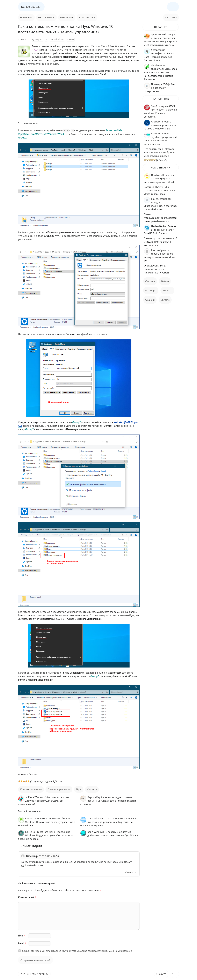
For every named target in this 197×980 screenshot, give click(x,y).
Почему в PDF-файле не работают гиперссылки (159, 88)
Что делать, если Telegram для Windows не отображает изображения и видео (160, 152)
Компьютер (87, 17)
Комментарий (27, 897)
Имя (21, 935)
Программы (46, 17)
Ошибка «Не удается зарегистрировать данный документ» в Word (159, 179)
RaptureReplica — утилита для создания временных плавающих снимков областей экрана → (108, 800)
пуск (79, 789)
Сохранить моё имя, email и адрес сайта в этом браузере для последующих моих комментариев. (77, 951)
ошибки (150, 300)
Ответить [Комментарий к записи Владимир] (130, 872)
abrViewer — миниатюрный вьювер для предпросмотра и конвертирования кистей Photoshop (160, 72)
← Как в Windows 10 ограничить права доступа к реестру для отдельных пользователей (44, 800)
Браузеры (151, 291)
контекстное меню (31, 789)
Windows (26, 17)
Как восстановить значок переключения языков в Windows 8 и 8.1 (160, 125)
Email (22, 943)
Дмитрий (37, 39)
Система (171, 17)
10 (51, 39)
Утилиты (167, 291)
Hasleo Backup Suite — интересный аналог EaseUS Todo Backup (160, 230)
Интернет (67, 17)
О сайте (161, 974)
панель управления (59, 789)
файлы (165, 281)
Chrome (165, 300)
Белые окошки (31, 7)
